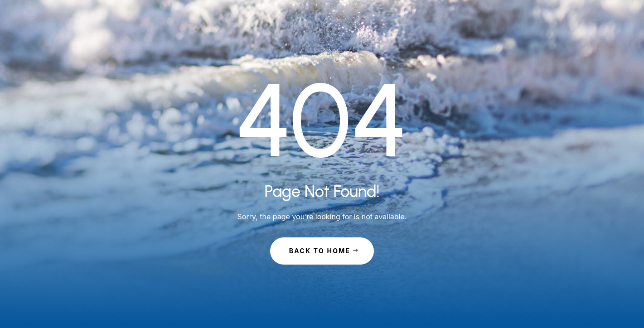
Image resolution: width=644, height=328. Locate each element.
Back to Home (320, 251)
